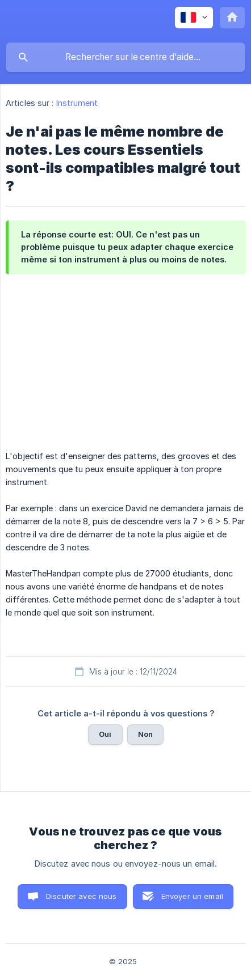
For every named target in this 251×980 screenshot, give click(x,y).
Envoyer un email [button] (192, 896)
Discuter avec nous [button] (81, 896)
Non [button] (145, 734)
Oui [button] (105, 734)
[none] (194, 18)
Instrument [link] (77, 103)
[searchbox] (125, 57)
